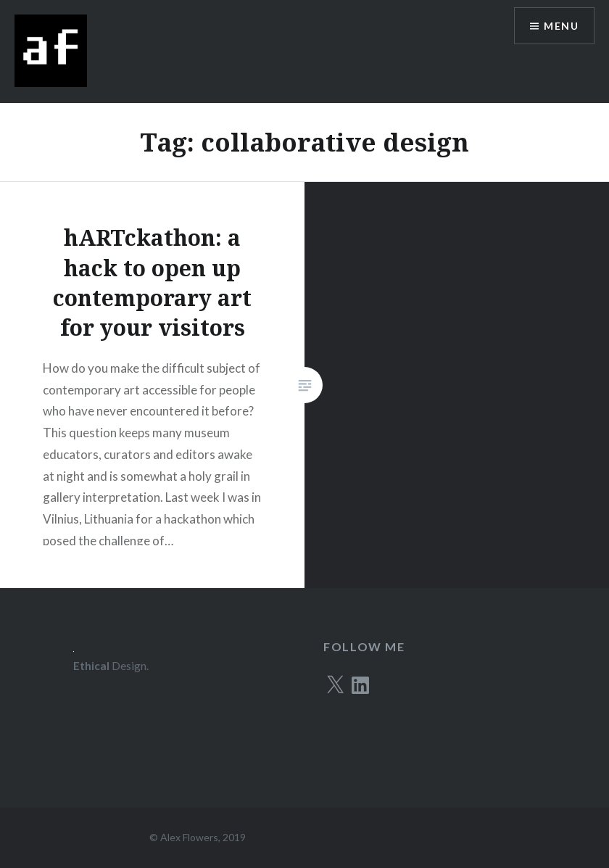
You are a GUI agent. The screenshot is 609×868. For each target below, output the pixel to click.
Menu (561, 26)
